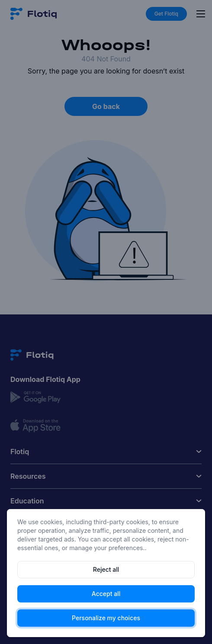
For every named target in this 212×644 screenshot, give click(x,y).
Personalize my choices (106, 618)
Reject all (106, 569)
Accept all (106, 594)
